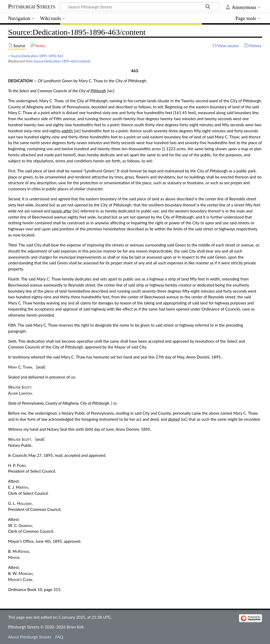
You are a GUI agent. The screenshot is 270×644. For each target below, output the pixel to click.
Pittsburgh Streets (32, 7)
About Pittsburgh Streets (30, 637)
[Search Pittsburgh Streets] (139, 7)
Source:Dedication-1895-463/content (61, 61)
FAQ (59, 637)
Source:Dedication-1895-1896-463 (37, 56)
